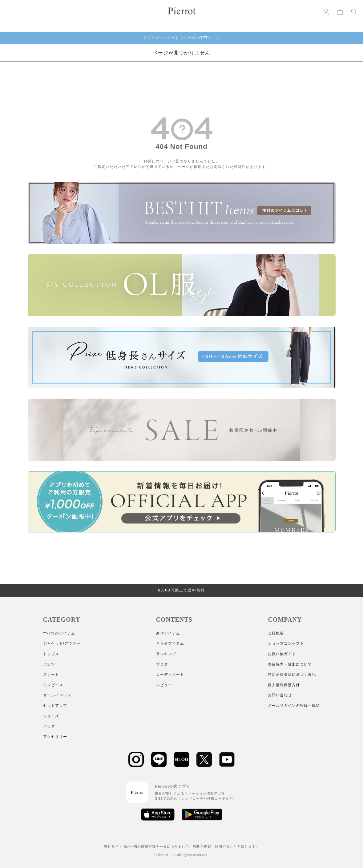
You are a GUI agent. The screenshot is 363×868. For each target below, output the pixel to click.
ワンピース (53, 685)
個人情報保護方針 (284, 685)
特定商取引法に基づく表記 (292, 675)
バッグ (49, 726)
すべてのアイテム (59, 633)
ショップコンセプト (286, 643)
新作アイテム (168, 633)
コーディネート (170, 675)
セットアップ (55, 706)
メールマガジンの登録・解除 (294, 706)
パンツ (49, 664)
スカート (51, 675)
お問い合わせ (280, 695)
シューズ (51, 716)
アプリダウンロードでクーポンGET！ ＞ (181, 38)
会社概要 (276, 633)
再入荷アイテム (170, 643)
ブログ (162, 664)
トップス (51, 654)
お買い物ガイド (282, 654)
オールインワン (57, 695)
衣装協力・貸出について (290, 664)
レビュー (164, 685)
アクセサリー (55, 737)
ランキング (166, 654)
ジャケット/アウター (62, 643)
